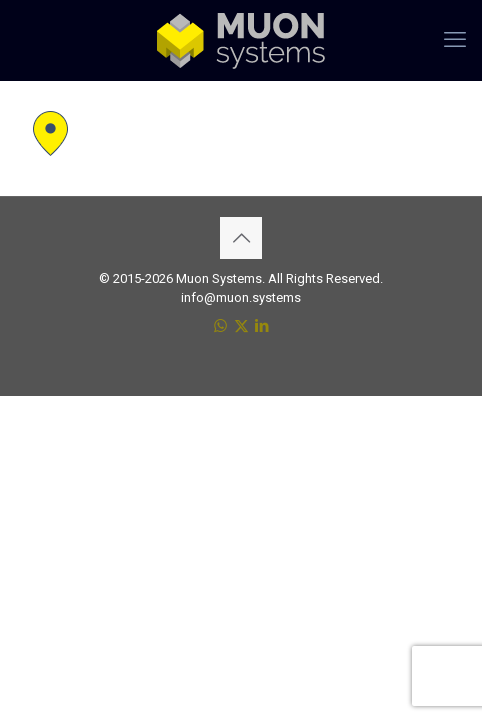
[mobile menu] (455, 40)
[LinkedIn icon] (262, 326)
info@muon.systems (241, 297)
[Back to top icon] (241, 238)
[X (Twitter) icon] (241, 326)
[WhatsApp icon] (220, 326)
